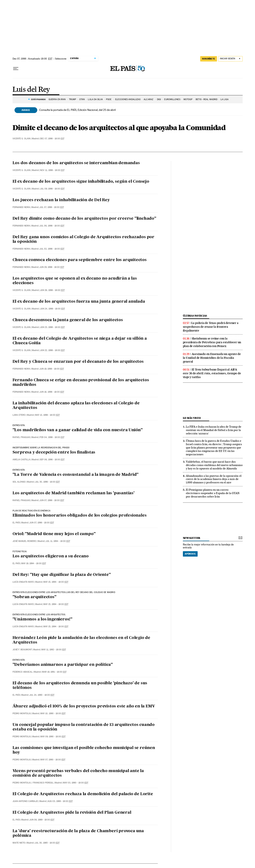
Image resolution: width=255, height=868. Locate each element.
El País (16, 523)
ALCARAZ (149, 99)
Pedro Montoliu (22, 713)
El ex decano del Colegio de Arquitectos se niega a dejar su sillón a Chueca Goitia (80, 341)
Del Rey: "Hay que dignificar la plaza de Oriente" (62, 575)
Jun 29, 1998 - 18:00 (52, 267)
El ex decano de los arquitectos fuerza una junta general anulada (79, 302)
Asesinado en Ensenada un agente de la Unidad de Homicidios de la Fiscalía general (212, 358)
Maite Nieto (19, 843)
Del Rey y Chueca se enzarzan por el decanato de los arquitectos (78, 362)
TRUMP (73, 99)
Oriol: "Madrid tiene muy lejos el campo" (54, 534)
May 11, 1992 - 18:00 (54, 650)
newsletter (192, 538)
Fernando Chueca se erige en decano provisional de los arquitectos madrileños (81, 383)
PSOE (109, 99)
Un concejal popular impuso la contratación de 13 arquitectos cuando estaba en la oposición (84, 727)
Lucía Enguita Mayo (23, 582)
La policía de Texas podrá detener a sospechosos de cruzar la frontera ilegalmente (211, 327)
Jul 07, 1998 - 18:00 (52, 207)
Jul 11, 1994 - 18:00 (58, 541)
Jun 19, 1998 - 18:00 (52, 369)
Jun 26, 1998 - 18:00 (52, 290)
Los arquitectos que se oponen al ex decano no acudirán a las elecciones (75, 281)
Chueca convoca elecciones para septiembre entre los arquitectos (80, 260)
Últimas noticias (195, 316)
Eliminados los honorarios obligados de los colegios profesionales (80, 516)
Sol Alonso (19, 482)
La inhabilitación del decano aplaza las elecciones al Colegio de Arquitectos (76, 406)
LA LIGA (225, 99)
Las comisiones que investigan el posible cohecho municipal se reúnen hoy (84, 750)
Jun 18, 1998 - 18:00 (52, 392)
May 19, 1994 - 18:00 (34, 563)
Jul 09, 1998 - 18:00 (52, 189)
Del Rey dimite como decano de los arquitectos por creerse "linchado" (84, 219)
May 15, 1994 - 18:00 (56, 582)
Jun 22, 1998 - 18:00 (52, 350)
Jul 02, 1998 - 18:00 (52, 249)
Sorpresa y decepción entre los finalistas (54, 453)
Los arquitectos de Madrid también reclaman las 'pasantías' (74, 493)
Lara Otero (19, 415)
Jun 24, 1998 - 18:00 (52, 309)
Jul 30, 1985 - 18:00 (47, 843)
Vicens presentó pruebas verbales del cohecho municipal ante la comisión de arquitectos (78, 773)
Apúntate (190, 554)
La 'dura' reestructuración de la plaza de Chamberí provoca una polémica (78, 833)
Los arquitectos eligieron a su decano (51, 556)
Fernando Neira (21, 207)
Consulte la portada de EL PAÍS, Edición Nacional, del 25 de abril (77, 110)
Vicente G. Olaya (22, 139)
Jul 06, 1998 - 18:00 (52, 226)
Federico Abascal (23, 672)
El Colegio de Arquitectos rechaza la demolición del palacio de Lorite (83, 794)
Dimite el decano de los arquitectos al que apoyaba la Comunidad (119, 128)
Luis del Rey (31, 90)
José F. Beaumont (22, 650)
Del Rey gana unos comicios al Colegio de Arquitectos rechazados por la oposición (84, 239)
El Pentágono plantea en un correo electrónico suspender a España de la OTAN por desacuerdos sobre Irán (213, 493)
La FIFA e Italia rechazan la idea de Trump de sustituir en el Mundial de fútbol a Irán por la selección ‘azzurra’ (214, 430)
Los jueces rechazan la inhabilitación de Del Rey (61, 200)
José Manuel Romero (24, 541)
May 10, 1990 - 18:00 (53, 713)
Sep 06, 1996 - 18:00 (52, 460)
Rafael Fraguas (21, 437)
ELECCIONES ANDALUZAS (128, 99)
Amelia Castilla (21, 460)
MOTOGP (188, 99)
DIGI (159, 99)
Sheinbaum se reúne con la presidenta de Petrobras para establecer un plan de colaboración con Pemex (212, 342)
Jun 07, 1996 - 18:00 (52, 500)
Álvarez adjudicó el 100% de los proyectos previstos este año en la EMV (84, 706)
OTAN (82, 99)
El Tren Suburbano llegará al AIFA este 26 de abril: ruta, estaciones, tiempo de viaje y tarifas (212, 373)
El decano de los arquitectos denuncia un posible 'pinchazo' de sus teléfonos (80, 686)
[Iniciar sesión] (230, 59)
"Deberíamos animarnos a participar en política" (63, 665)
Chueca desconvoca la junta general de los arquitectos (68, 320)
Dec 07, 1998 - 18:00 (52, 139)
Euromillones (172, 99)
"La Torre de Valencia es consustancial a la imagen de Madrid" (76, 475)
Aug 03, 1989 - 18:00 (60, 801)
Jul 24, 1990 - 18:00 (42, 695)
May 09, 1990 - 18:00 (53, 737)
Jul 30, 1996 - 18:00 (47, 482)
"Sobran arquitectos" (34, 597)
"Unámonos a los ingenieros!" (42, 619)
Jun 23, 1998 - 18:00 (52, 327)
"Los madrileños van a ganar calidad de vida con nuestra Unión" (78, 430)
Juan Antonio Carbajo (25, 801)
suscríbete (209, 59)
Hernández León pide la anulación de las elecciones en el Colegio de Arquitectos (81, 640)
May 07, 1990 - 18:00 (53, 760)
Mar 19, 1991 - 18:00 (54, 672)
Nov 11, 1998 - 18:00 (52, 170)
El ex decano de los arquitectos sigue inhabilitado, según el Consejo (81, 182)
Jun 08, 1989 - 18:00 (42, 820)
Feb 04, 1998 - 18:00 (52, 437)
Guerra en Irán (57, 99)
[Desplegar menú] (16, 69)
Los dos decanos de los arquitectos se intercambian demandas (76, 163)
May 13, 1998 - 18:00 (47, 415)
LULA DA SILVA (95, 99)
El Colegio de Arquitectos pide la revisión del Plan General (72, 813)
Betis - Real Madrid (206, 99)
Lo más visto (192, 418)
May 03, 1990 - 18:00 (76, 783)
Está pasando (38, 99)
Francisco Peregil (43, 783)
